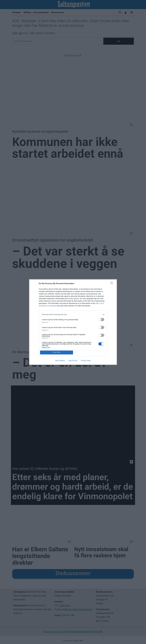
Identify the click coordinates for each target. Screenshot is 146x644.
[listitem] (73, 315)
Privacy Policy (86, 361)
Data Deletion (60, 361)
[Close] (112, 284)
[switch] (101, 320)
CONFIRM (57, 352)
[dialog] (73, 322)
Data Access (73, 361)
